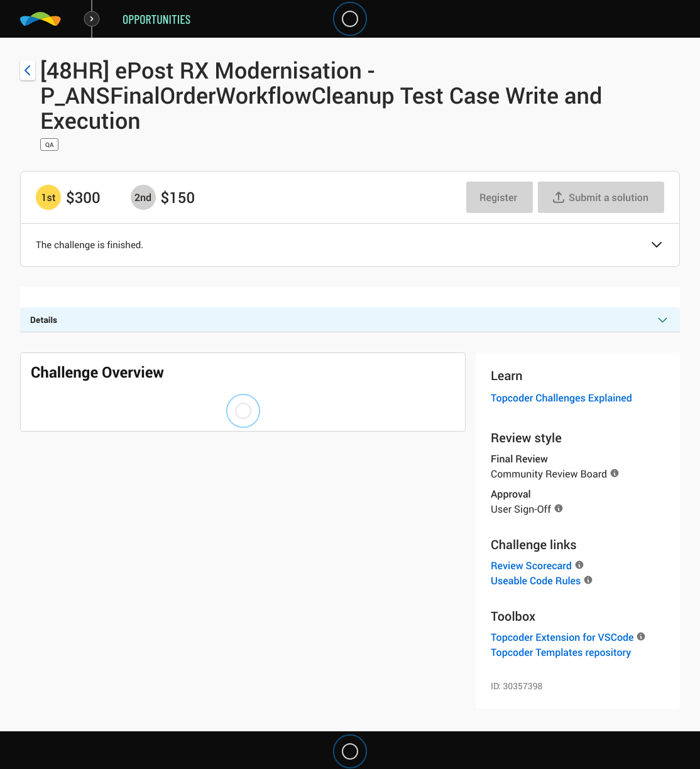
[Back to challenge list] (28, 70)
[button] (657, 246)
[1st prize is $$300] (48, 197)
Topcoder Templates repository (561, 652)
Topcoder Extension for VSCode (562, 637)
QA (49, 145)
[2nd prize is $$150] (143, 197)
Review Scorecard (531, 565)
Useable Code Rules (536, 581)
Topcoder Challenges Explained (561, 398)
